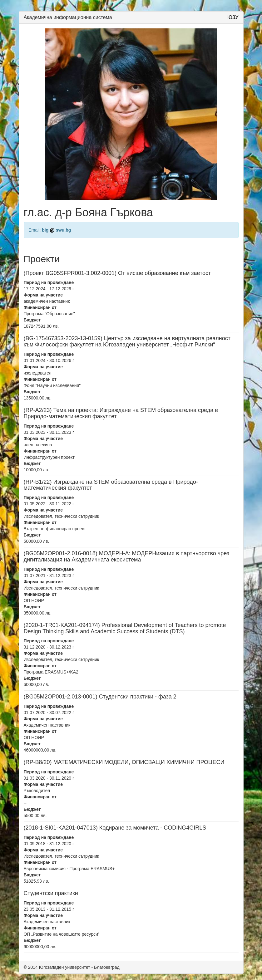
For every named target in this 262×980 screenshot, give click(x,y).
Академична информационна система (68, 17)
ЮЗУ (233, 17)
